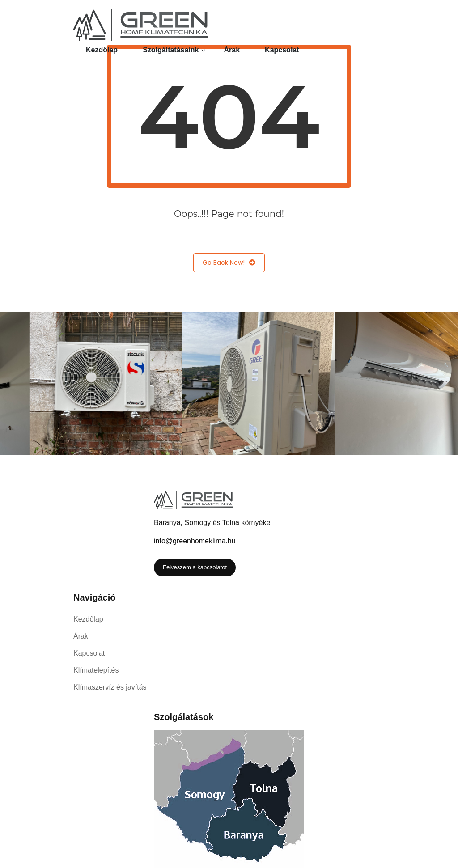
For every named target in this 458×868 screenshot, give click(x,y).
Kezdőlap (102, 50)
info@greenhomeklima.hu (195, 541)
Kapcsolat (282, 50)
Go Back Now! (229, 263)
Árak (232, 50)
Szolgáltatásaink (171, 50)
